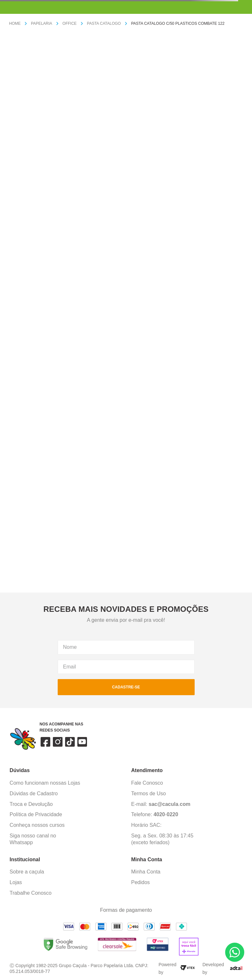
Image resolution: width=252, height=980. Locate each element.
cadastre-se (126, 687)
